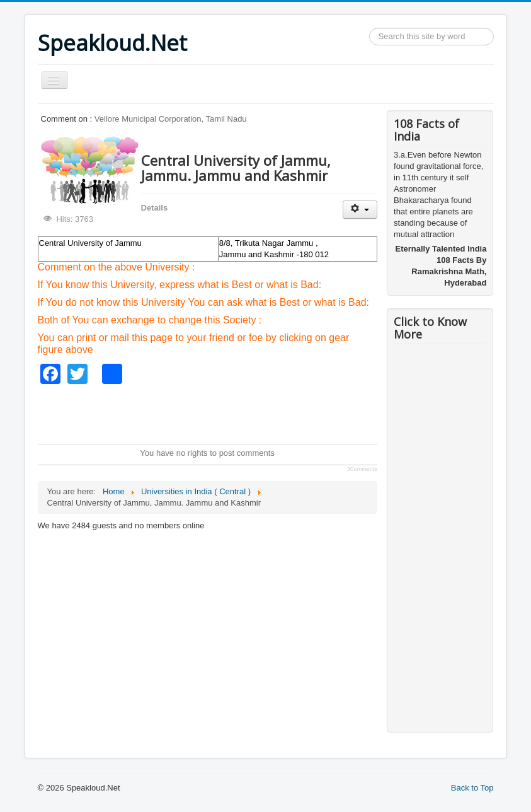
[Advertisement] (267, 412)
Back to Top (472, 788)
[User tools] (360, 210)
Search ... (369, 28)
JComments (362, 469)
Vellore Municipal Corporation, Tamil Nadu (171, 119)
